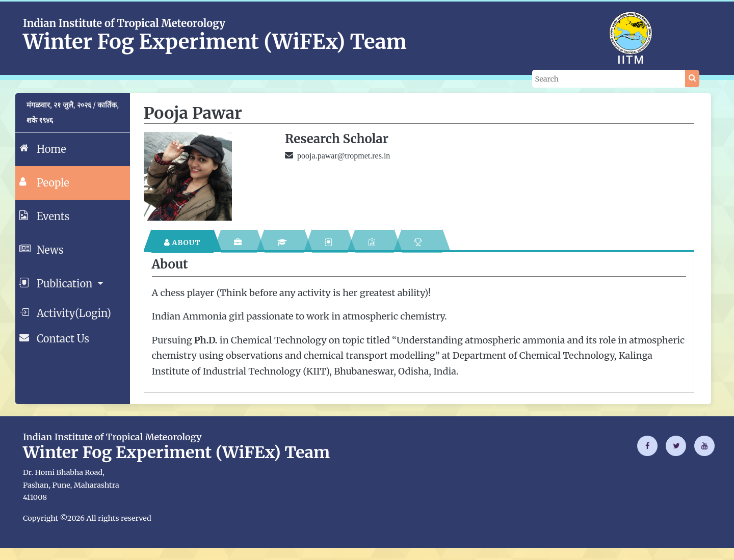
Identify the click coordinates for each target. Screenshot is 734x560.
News (42, 249)
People (44, 182)
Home (43, 148)
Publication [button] (57, 283)
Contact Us (54, 338)
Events (44, 216)
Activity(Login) (65, 312)
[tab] (182, 241)
